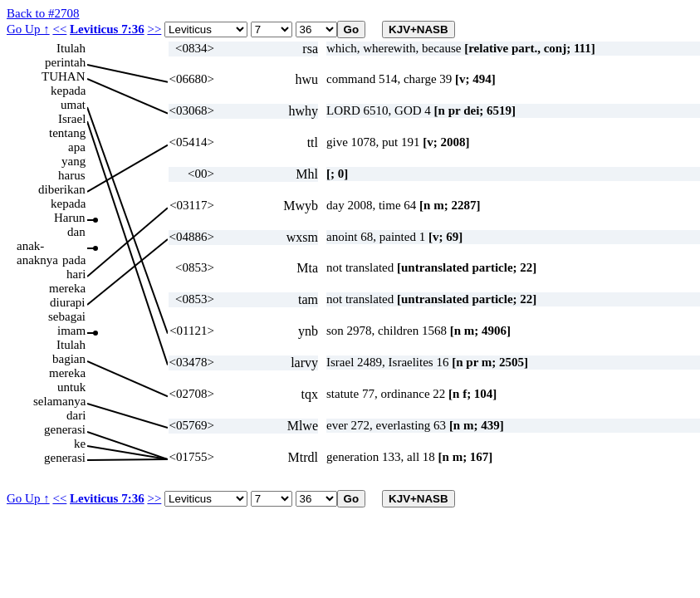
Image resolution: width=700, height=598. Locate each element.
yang (73, 161)
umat (73, 105)
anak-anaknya (37, 246)
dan (76, 232)
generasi (65, 429)
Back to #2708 (43, 13)
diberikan (62, 189)
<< (59, 29)
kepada (68, 91)
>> (154, 29)
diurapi (68, 302)
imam (71, 331)
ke (80, 444)
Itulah (71, 48)
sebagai (67, 316)
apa (77, 147)
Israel (72, 119)
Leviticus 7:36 (107, 29)
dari (76, 415)
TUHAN (64, 76)
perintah (65, 62)
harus (72, 175)
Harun (70, 218)
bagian (69, 359)
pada (74, 260)
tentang (67, 133)
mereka (67, 288)
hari (76, 274)
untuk (71, 387)
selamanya (59, 401)
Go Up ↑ (28, 29)
